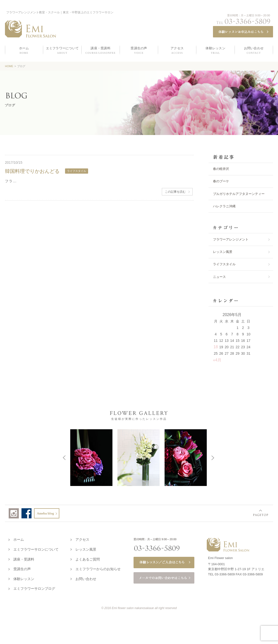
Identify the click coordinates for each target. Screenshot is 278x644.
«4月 (217, 360)
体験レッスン (24, 578)
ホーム (19, 538)
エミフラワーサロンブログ (34, 588)
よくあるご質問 (88, 558)
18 (216, 347)
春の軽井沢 (221, 169)
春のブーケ (221, 181)
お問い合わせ (86, 578)
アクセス (82, 538)
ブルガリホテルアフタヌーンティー (239, 194)
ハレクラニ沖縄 (224, 206)
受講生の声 (22, 568)
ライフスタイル (224, 264)
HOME (9, 66)
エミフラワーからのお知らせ (98, 568)
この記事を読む (175, 192)
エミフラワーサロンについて (36, 548)
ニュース (219, 277)
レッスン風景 (223, 252)
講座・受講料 (24, 558)
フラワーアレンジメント (231, 239)
